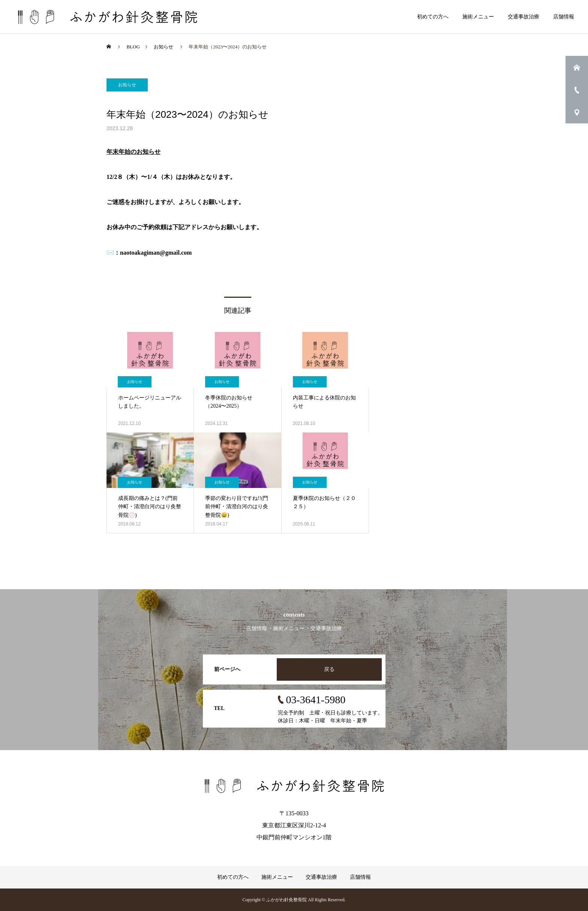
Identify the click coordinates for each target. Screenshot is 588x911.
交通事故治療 (523, 17)
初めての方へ (433, 17)
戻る (329, 669)
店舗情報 (564, 17)
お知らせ (127, 85)
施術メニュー (478, 17)
